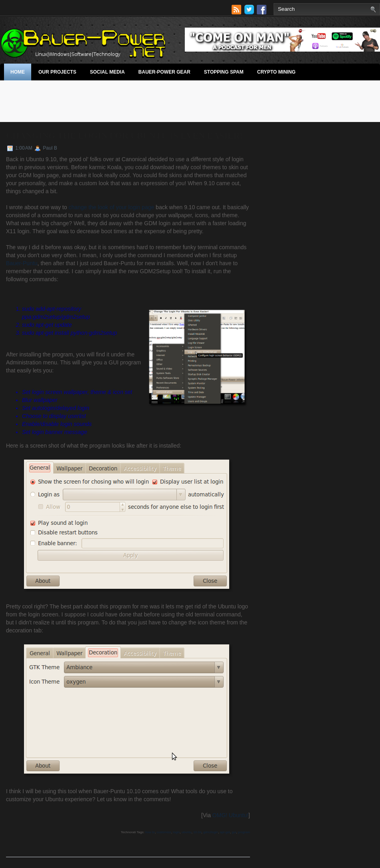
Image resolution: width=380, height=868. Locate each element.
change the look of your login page (111, 207)
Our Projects (57, 72)
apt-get (225, 832)
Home (18, 72)
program (244, 832)
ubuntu (187, 832)
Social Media (107, 72)
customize (164, 832)
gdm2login (211, 832)
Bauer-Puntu (22, 263)
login (176, 832)
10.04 (197, 832)
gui (234, 832)
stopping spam (224, 72)
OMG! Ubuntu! (230, 815)
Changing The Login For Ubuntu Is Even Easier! (124, 135)
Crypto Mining (276, 72)
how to (150, 832)
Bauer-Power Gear (164, 72)
